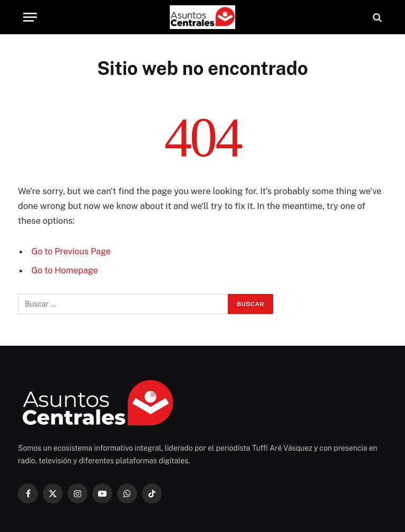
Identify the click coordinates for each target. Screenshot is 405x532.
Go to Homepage (66, 270)
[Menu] (30, 17)
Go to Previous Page (72, 251)
